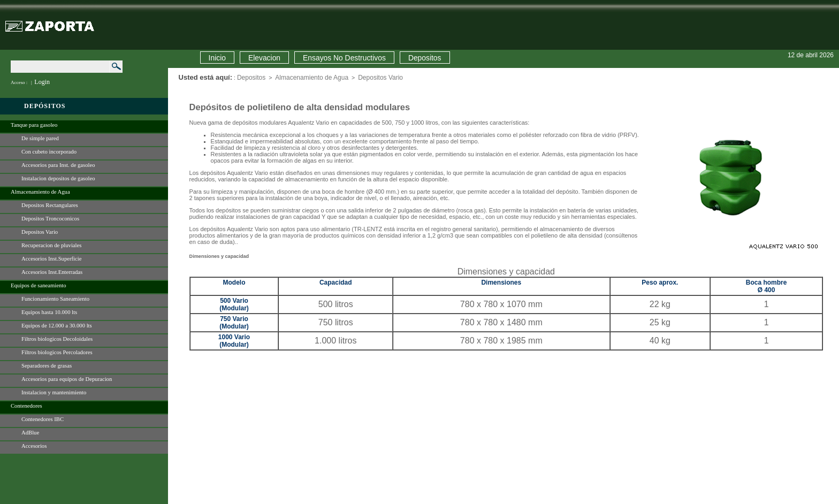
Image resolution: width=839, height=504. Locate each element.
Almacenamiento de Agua (40, 192)
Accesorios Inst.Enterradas (52, 272)
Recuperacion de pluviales (51, 245)
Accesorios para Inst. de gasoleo (58, 165)
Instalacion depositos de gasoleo (58, 178)
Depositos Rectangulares (50, 205)
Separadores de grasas (47, 366)
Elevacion (264, 58)
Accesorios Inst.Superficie (51, 259)
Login (42, 82)
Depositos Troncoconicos (50, 219)
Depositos (425, 58)
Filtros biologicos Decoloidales (57, 339)
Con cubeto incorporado (49, 152)
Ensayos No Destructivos (344, 58)
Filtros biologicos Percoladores (57, 352)
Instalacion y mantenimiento (54, 392)
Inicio (217, 58)
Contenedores (26, 406)
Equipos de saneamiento (39, 285)
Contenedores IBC (43, 419)
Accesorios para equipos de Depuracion (67, 379)
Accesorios (34, 446)
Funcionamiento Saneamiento (55, 299)
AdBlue (30, 433)
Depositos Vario (40, 232)
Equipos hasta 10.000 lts (49, 312)
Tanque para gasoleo (34, 125)
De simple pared (40, 138)
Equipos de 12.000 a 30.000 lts (57, 326)
